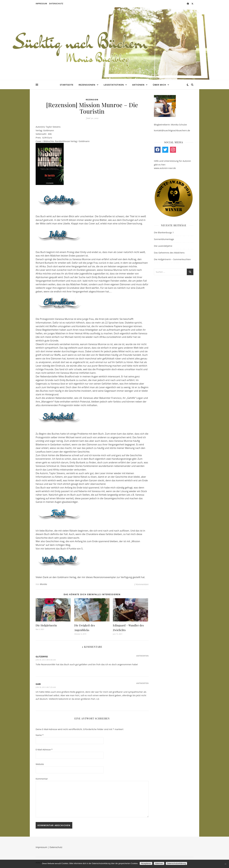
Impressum (41, 4)
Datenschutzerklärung (176, 863)
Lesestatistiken (114, 85)
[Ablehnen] (225, 864)
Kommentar (42, 779)
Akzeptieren (146, 863)
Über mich (159, 85)
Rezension (92, 100)
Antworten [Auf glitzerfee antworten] (142, 656)
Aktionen (138, 85)
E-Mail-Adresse (44, 749)
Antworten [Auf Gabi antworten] (142, 683)
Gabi (38, 684)
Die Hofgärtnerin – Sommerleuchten (172, 259)
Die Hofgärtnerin (46, 625)
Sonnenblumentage (164, 239)
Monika (43, 584)
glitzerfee (42, 656)
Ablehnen (159, 863)
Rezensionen (87, 85)
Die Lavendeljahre (163, 246)
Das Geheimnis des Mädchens (169, 253)
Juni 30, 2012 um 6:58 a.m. (46, 660)
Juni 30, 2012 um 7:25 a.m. (46, 687)
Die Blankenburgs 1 (164, 232)
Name (40, 735)
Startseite (67, 85)
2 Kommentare (141, 584)
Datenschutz (56, 4)
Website (40, 764)
